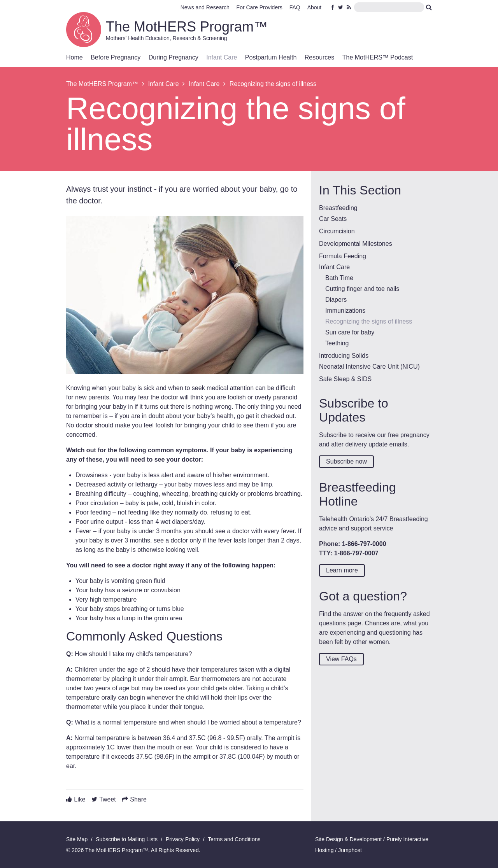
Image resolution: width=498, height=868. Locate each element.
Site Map (77, 839)
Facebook (334, 7)
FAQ (295, 7)
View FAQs (341, 659)
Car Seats (333, 219)
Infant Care (222, 57)
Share (138, 799)
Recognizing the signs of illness (369, 321)
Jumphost (350, 850)
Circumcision (337, 231)
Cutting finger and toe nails (362, 289)
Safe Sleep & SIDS (345, 379)
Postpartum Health (271, 57)
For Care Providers (260, 7)
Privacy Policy (183, 839)
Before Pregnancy (116, 57)
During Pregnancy (174, 57)
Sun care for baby (350, 332)
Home (75, 57)
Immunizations (345, 311)
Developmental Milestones (356, 244)
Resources (319, 57)
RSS (349, 7)
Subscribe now (346, 461)
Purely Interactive (407, 839)
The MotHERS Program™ (187, 27)
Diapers (336, 300)
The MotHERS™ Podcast (378, 57)
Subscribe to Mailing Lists (127, 839)
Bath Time (339, 278)
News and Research (205, 7)
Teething (337, 343)
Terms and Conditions (234, 839)
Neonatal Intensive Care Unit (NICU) (369, 367)
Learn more (342, 570)
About (315, 7)
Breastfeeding (338, 208)
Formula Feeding (343, 256)
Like (80, 799)
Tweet (108, 799)
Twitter (341, 7)
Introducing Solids (344, 356)
